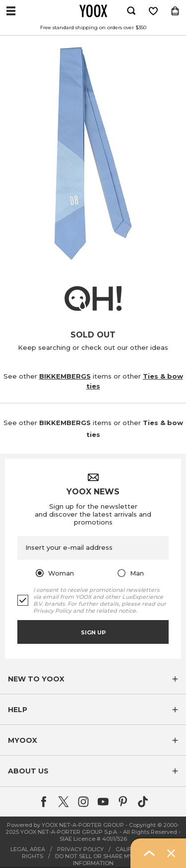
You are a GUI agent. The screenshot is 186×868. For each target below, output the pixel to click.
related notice (116, 611)
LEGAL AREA (28, 849)
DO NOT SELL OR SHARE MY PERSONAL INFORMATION (110, 860)
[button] (93, 679)
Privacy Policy (52, 611)
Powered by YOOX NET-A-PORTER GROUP (65, 825)
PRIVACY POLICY (80, 849)
